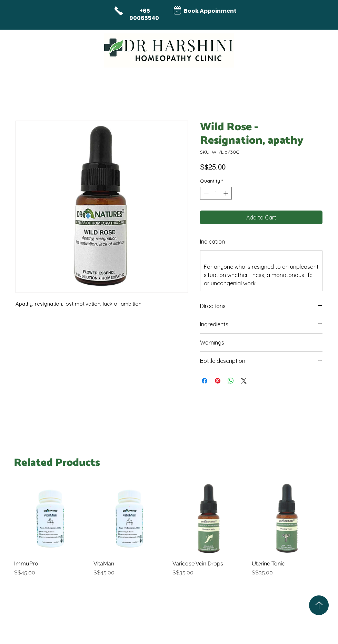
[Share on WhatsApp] (231, 381)
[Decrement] (205, 193)
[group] (169, 533)
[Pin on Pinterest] (218, 381)
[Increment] (226, 193)
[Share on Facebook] (205, 381)
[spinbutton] (216, 193)
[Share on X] (244, 381)
